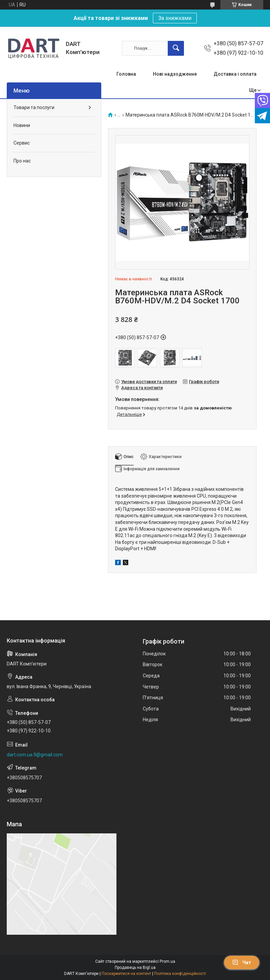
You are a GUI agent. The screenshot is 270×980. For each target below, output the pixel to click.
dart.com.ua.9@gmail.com (35, 755)
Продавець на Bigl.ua (135, 968)
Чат (242, 962)
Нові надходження (175, 74)
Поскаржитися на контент (126, 974)
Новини (22, 125)
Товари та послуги (34, 107)
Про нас (22, 161)
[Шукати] (176, 48)
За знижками (175, 18)
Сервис (22, 143)
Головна (126, 74)
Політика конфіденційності (180, 974)
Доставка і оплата (235, 74)
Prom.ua (167, 961)
